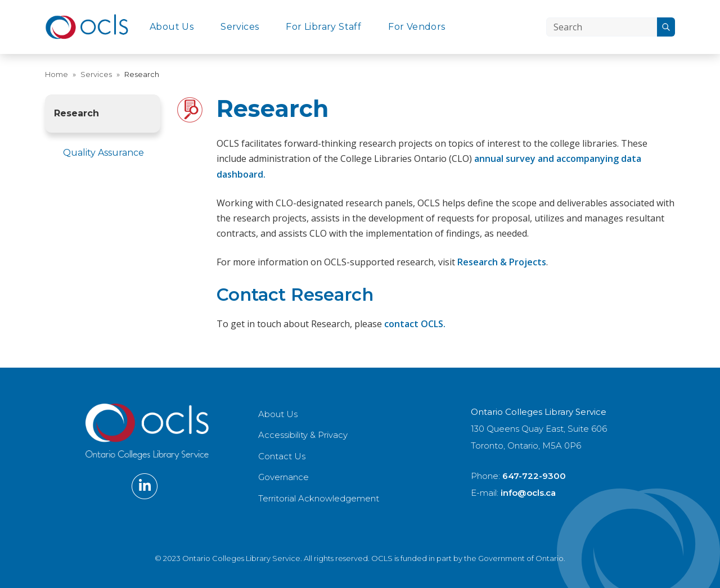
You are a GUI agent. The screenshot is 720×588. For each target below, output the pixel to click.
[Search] (602, 27)
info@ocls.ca (528, 493)
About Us (172, 27)
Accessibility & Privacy (303, 435)
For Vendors (417, 27)
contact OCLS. (415, 324)
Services (240, 27)
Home (57, 74)
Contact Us (282, 456)
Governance (283, 477)
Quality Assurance (103, 153)
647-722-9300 (534, 476)
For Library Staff (323, 27)
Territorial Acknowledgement (319, 498)
